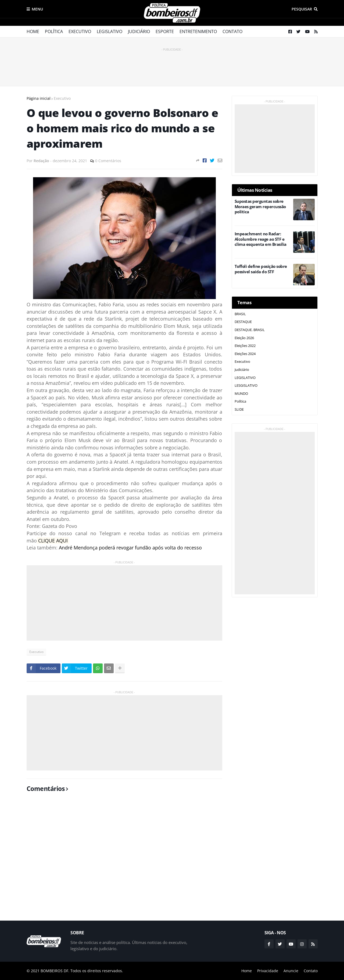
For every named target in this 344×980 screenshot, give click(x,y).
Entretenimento (198, 31)
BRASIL (240, 314)
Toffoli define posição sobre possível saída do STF (261, 269)
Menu (37, 9)
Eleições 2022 (245, 346)
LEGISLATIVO (245, 378)
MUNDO (241, 393)
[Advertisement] (172, 65)
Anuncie (291, 971)
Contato (232, 31)
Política (54, 31)
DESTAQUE (243, 322)
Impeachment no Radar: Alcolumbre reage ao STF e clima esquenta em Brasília (261, 239)
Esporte (165, 31)
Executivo (80, 31)
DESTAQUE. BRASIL (250, 330)
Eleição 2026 (244, 338)
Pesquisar (302, 9)
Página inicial (39, 98)
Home (33, 31)
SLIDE (239, 409)
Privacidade (268, 971)
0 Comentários (108, 161)
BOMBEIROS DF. (55, 971)
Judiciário (139, 31)
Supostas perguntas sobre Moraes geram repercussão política (260, 207)
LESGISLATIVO (246, 385)
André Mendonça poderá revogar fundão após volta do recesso (130, 548)
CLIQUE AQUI (54, 541)
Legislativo (110, 31)
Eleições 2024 (245, 354)
